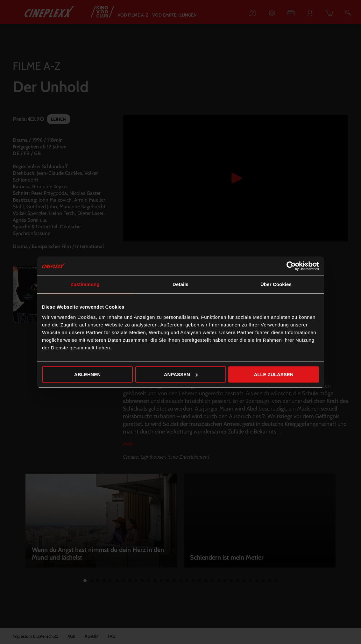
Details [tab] (180, 284)
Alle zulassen (273, 374)
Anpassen (181, 374)
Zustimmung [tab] (85, 284)
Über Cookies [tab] (276, 284)
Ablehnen (87, 374)
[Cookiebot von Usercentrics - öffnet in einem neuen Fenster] (291, 266)
